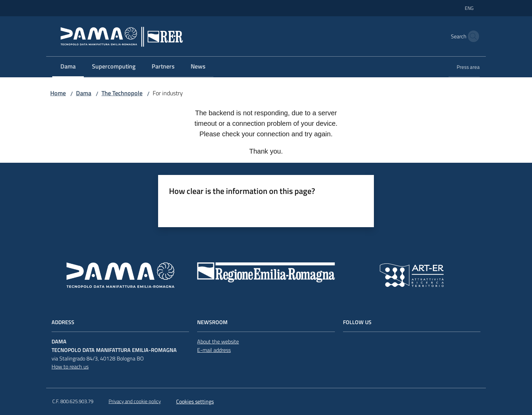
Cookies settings (195, 401)
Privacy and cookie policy (135, 401)
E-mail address (214, 350)
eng (469, 8)
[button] (472, 36)
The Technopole (122, 93)
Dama (84, 93)
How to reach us (70, 367)
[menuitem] (68, 67)
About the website (218, 341)
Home (58, 93)
